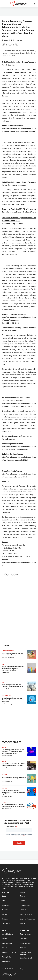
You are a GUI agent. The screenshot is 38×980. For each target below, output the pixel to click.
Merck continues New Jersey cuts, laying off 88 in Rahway (12, 654)
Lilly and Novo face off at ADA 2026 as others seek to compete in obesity (13, 765)
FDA (3, 664)
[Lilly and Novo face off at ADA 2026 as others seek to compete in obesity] (32, 765)
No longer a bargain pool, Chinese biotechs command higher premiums (13, 805)
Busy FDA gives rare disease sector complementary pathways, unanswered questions (13, 668)
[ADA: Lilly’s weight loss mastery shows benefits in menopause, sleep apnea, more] (32, 699)
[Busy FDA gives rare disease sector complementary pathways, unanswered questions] (32, 668)
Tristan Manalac (6, 768)
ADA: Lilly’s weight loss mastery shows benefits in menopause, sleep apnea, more (13, 700)
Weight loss (6, 696)
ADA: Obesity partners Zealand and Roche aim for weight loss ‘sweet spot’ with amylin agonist (13, 752)
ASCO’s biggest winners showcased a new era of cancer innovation (14, 778)
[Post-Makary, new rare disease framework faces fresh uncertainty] (32, 686)
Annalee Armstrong (7, 704)
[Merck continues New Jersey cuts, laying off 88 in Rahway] (32, 655)
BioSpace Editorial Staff (8, 657)
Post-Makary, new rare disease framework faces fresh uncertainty (12, 686)
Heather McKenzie (7, 689)
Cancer (4, 775)
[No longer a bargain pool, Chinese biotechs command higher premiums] (32, 806)
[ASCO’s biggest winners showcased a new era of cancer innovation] (32, 778)
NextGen (5, 788)
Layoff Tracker (8, 651)
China (4, 802)
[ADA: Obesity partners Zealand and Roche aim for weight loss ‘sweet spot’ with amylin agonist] (32, 751)
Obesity (5, 747)
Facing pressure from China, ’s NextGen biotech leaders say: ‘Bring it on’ (13, 792)
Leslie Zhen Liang (6, 809)
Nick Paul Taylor (6, 672)
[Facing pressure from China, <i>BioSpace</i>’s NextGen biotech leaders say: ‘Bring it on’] (32, 792)
